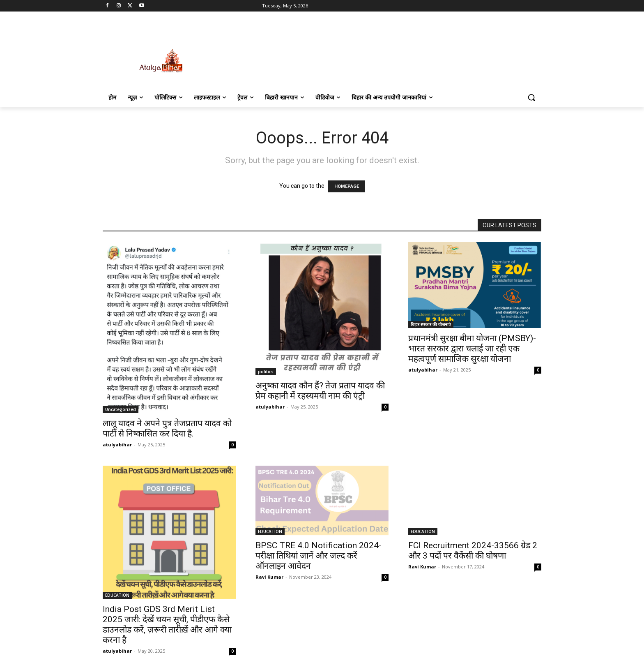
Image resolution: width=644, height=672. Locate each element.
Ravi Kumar (269, 577)
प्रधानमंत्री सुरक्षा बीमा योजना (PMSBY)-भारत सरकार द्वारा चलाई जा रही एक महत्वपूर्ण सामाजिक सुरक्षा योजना (472, 349)
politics (266, 372)
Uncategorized (121, 409)
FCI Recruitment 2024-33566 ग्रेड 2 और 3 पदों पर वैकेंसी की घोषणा (473, 551)
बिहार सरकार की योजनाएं (431, 324)
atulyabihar (117, 445)
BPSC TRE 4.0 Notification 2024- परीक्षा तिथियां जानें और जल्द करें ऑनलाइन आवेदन (319, 556)
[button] (531, 97)
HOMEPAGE (347, 186)
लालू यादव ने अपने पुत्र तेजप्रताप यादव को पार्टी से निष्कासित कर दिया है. (167, 428)
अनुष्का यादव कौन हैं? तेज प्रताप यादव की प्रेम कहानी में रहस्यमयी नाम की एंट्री (320, 391)
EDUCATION (117, 595)
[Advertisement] (384, 52)
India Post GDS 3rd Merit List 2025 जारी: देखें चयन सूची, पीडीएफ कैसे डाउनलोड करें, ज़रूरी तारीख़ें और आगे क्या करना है (167, 625)
